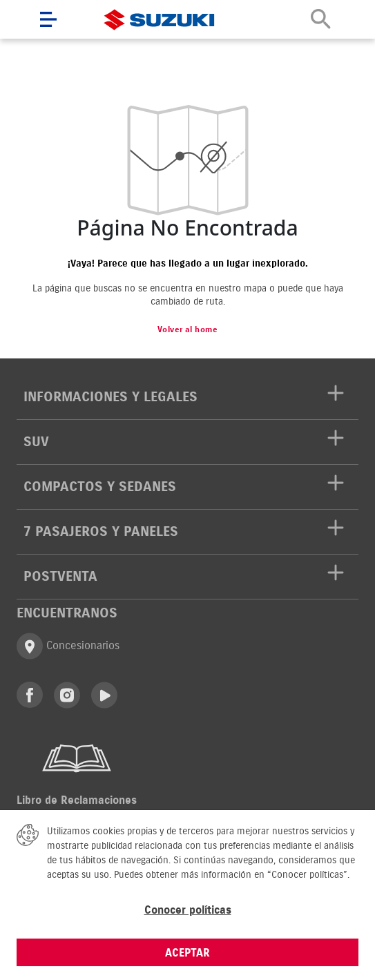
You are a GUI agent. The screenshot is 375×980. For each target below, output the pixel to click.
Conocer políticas (188, 910)
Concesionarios (68, 646)
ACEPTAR (187, 952)
